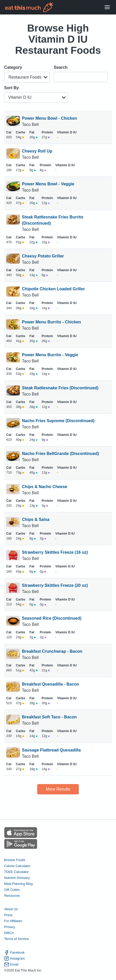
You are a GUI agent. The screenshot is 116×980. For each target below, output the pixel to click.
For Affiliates (13, 921)
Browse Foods (15, 860)
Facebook (14, 952)
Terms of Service (16, 939)
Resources (12, 896)
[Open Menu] (107, 7)
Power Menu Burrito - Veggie (50, 355)
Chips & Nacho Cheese (45, 487)
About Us (11, 909)
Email (11, 964)
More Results (58, 789)
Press (8, 915)
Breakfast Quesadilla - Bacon (51, 684)
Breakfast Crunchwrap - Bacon (52, 651)
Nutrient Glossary (17, 878)
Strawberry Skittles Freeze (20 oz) (55, 585)
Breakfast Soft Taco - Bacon (49, 717)
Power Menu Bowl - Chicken (49, 118)
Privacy (10, 927)
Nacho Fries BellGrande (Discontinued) (60, 454)
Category (13, 67)
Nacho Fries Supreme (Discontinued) (58, 421)
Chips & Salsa (36, 519)
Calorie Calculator (17, 866)
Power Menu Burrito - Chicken (51, 322)
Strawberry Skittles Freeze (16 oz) (55, 552)
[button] (27, 77)
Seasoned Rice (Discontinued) (52, 618)
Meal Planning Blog (18, 884)
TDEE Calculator (16, 872)
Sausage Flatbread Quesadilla (51, 750)
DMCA (9, 933)
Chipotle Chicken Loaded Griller (53, 289)
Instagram (14, 958)
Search (61, 67)
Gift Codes (12, 890)
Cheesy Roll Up (37, 151)
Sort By (11, 88)
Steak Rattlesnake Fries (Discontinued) (60, 388)
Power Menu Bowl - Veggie (48, 184)
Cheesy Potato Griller (43, 256)
